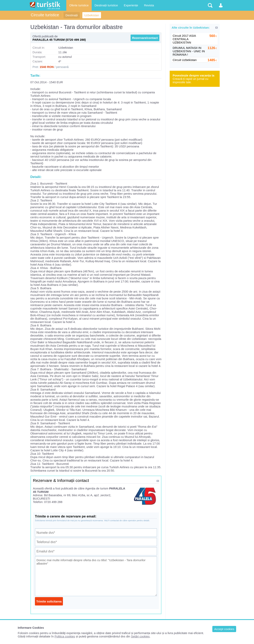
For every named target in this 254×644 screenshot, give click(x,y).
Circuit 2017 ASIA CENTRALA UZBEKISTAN (184, 39)
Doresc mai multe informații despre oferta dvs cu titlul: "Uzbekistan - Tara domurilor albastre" (96, 576)
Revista (149, 5)
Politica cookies (65, 636)
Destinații (72, 15)
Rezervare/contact (145, 38)
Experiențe (131, 5)
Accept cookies (224, 629)
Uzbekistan (92, 15)
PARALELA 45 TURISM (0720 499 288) (59, 40)
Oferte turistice (79, 5)
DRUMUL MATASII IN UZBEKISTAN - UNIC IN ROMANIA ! (189, 51)
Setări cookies (140, 636)
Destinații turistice (106, 5)
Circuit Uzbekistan (185, 60)
